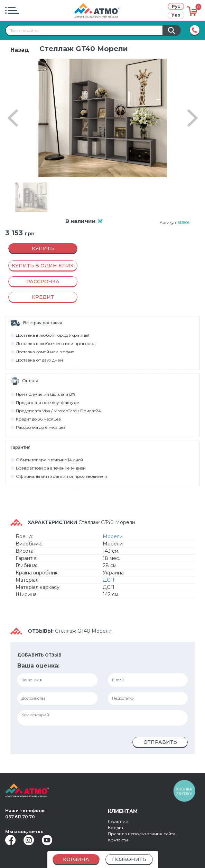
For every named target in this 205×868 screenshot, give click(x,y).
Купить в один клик (43, 266)
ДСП (109, 580)
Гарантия (118, 821)
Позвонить (129, 859)
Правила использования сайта (142, 834)
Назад (20, 50)
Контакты (118, 840)
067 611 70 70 (20, 817)
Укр (176, 15)
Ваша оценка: (38, 666)
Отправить (160, 742)
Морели (113, 536)
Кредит (116, 827)
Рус (176, 6)
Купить (43, 248)
